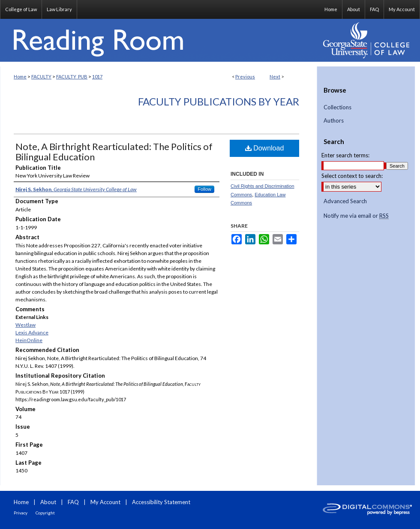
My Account (105, 502)
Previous (245, 77)
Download (265, 148)
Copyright (45, 513)
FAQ (73, 502)
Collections (337, 107)
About (48, 502)
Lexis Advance (32, 332)
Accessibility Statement (161, 502)
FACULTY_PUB (72, 77)
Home (20, 77)
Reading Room (159, 40)
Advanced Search (345, 201)
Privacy (21, 513)
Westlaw (25, 325)
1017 (97, 77)
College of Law (21, 9)
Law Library (59, 9)
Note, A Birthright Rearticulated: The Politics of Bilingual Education (114, 152)
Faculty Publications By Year (219, 101)
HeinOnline (29, 340)
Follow (204, 189)
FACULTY (41, 77)
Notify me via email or (356, 216)
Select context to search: (352, 176)
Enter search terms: (345, 155)
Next (275, 77)
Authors (334, 121)
